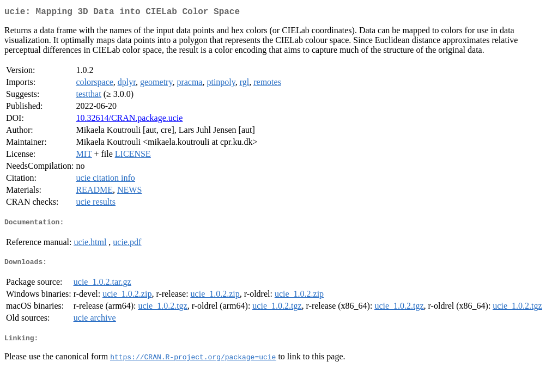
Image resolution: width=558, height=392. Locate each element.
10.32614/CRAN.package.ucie (129, 120)
